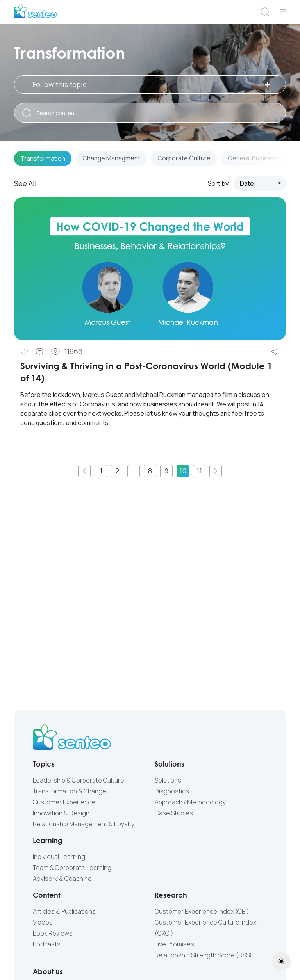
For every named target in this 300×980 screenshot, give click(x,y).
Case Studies (174, 813)
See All (25, 183)
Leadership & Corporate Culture (79, 780)
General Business (254, 159)
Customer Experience (64, 802)
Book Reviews (53, 933)
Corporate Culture (185, 159)
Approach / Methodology (190, 802)
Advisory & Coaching (62, 879)
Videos (43, 922)
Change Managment (112, 159)
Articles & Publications (64, 911)
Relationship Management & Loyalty (84, 824)
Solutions (168, 780)
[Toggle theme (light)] (281, 961)
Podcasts (47, 944)
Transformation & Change (70, 791)
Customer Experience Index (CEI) (202, 911)
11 (199, 471)
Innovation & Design (61, 813)
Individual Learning (59, 857)
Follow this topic (151, 84)
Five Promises (174, 944)
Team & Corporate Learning (72, 868)
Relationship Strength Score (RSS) (203, 955)
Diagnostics (172, 791)
